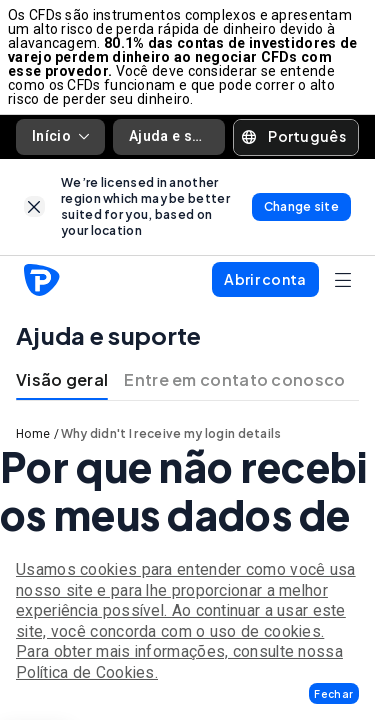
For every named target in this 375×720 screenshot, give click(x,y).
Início (60, 136)
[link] (34, 206)
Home (33, 434)
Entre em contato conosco (234, 379)
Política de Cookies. (87, 672)
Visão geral (62, 379)
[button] (334, 693)
